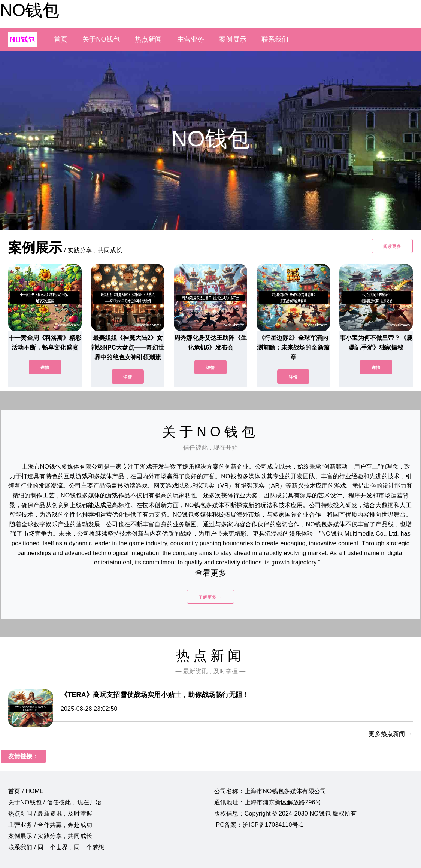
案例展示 (233, 39)
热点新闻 (149, 39)
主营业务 (191, 39)
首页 (61, 39)
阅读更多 (392, 246)
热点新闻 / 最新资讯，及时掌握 (50, 814)
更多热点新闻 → (391, 734)
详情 (45, 368)
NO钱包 (29, 10)
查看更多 (211, 573)
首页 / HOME (26, 791)
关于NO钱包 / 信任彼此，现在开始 (55, 802)
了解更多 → (210, 597)
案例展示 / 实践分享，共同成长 (50, 836)
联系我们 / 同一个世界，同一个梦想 (56, 847)
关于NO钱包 (101, 39)
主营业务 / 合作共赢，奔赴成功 (50, 825)
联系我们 (275, 39)
